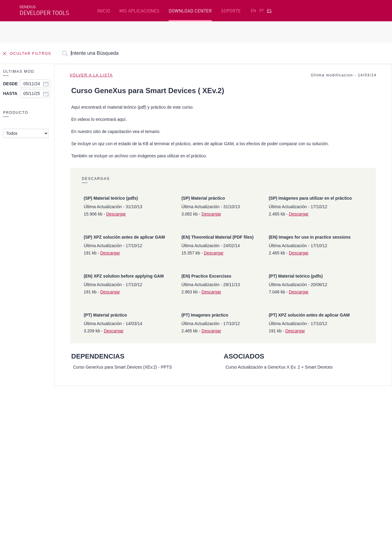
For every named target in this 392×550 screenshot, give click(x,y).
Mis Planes (31, 447)
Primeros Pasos (37, 429)
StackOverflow (136, 480)
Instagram (52, 480)
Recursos (298, 419)
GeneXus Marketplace (163, 438)
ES (269, 11)
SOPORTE (231, 11)
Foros (294, 438)
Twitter (92, 480)
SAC (292, 429)
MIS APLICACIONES (139, 11)
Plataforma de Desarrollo (167, 419)
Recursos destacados (42, 419)
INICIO (104, 11)
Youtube (111, 480)
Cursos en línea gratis (163, 429)
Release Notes (303, 447)
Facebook (29, 480)
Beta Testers (34, 438)
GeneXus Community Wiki (167, 447)
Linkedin (73, 480)
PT (262, 11)
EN (254, 11)
